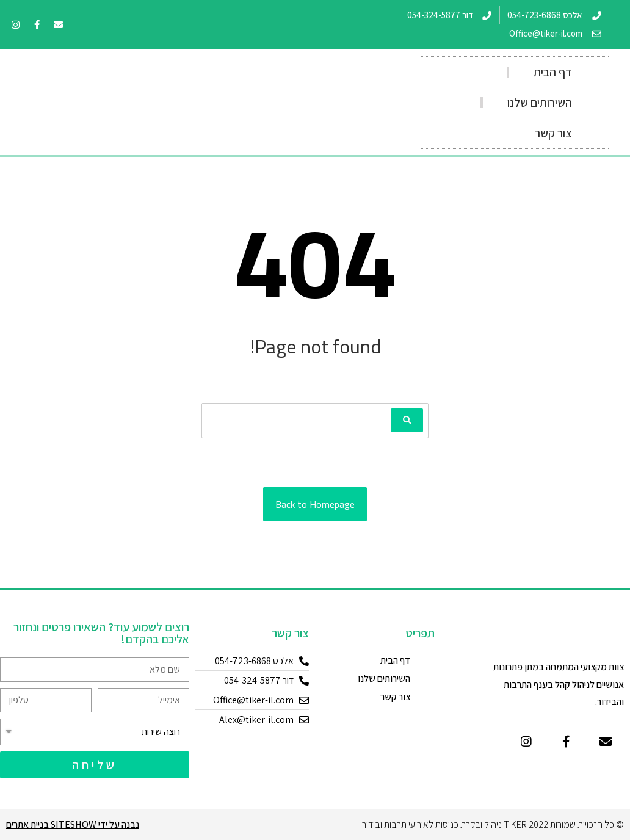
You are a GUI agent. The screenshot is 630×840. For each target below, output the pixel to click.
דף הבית (553, 72)
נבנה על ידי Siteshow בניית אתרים (73, 824)
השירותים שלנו (540, 103)
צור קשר (553, 133)
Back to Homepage (315, 504)
